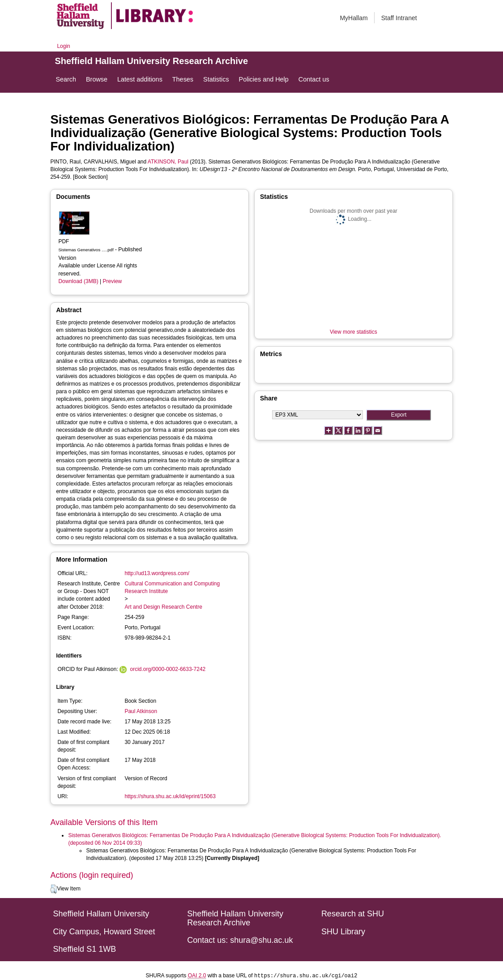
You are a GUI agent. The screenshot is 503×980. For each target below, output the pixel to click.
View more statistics (354, 332)
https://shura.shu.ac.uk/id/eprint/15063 (170, 796)
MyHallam (354, 18)
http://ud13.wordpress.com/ (157, 573)
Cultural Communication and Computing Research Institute (172, 587)
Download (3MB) (78, 281)
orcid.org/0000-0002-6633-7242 (168, 669)
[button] (53, 889)
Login (63, 46)
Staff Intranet (399, 18)
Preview (113, 281)
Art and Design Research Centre (163, 607)
